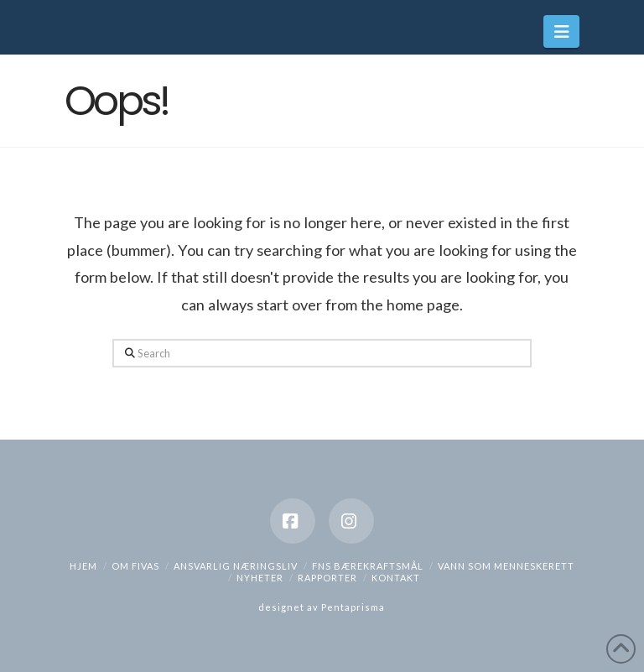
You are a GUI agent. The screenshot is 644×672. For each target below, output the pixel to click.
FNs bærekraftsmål (368, 566)
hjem (83, 566)
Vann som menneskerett (506, 566)
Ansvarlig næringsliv (236, 566)
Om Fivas (135, 566)
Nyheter (260, 578)
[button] (561, 31)
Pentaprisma (353, 607)
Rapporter (327, 578)
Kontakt (396, 578)
